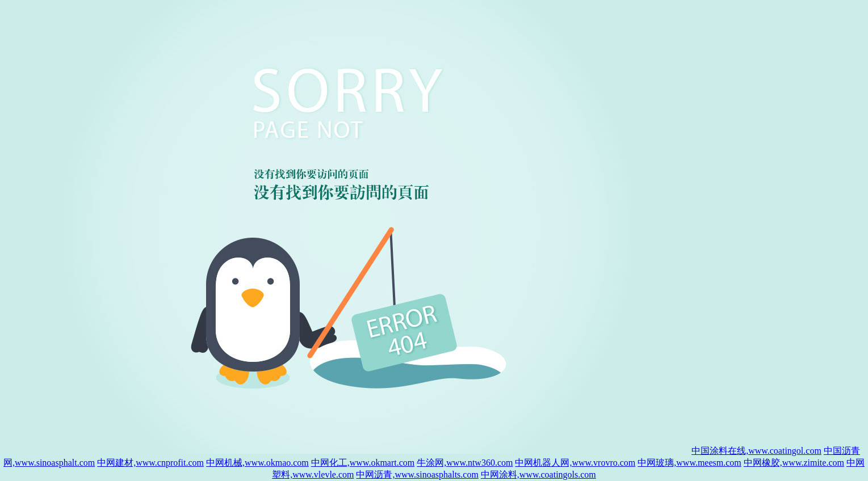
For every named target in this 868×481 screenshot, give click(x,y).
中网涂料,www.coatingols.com (538, 474)
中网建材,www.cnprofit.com (150, 463)
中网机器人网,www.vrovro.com (575, 463)
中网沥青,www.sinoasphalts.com (417, 474)
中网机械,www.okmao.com (257, 463)
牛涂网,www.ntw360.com (465, 463)
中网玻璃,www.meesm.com (689, 463)
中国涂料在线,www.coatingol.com (756, 451)
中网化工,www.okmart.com (363, 463)
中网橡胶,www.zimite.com (794, 463)
